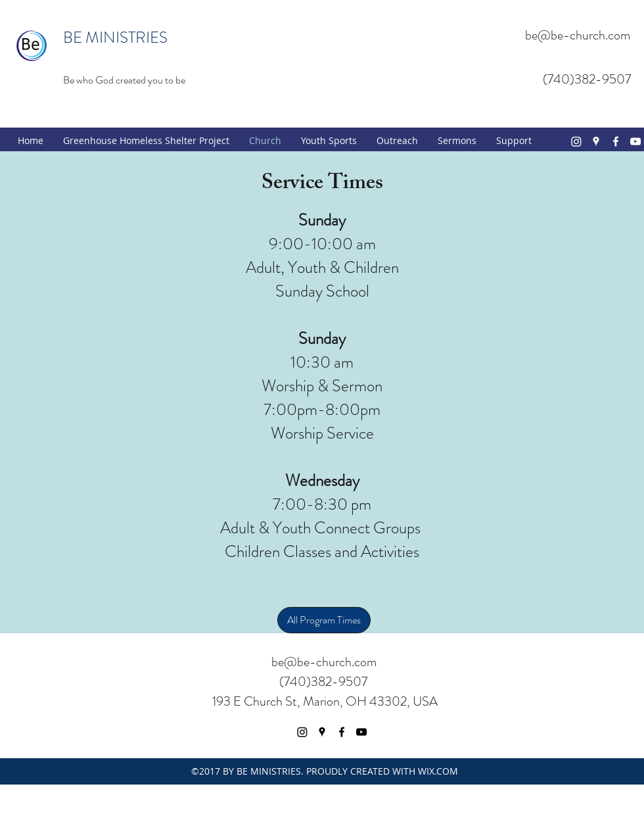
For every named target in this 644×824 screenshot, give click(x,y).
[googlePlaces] (596, 141)
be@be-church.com (578, 35)
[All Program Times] (324, 620)
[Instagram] (576, 141)
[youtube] (635, 141)
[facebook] (616, 141)
